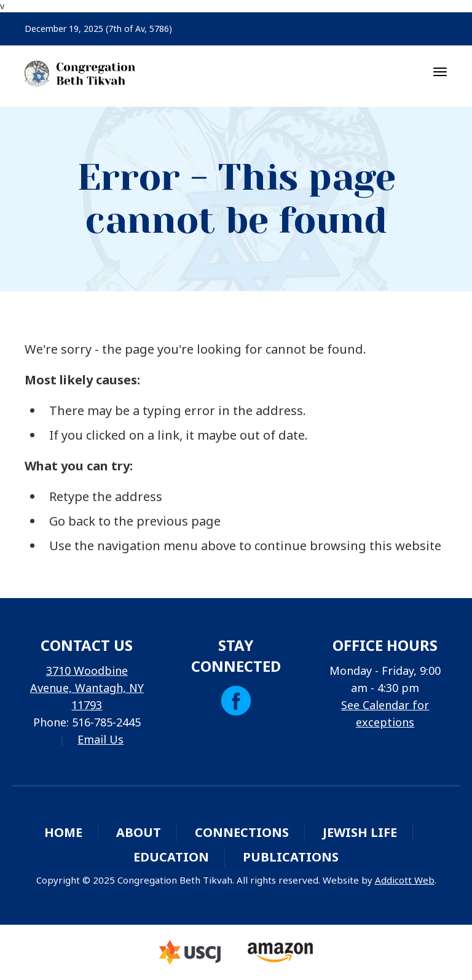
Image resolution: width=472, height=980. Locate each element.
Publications (291, 857)
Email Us (100, 739)
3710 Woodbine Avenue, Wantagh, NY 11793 (87, 688)
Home (63, 832)
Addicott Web (405, 880)
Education (171, 857)
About (139, 832)
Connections (242, 832)
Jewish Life (360, 832)
